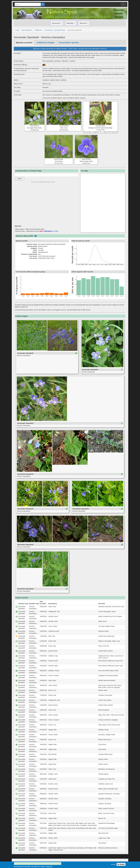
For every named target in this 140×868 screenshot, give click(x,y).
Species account (24, 42)
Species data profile (25, 236)
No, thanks (121, 864)
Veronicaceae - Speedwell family (55, 30)
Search (20, 179)
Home (17, 30)
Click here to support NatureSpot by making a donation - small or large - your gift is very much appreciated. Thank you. (70, 49)
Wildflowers (38, 30)
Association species (69, 42)
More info (50, 866)
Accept (113, 864)
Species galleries (27, 30)
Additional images (46, 42)
